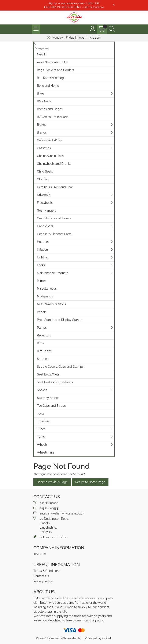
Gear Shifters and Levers (54, 218)
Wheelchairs (46, 452)
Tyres (41, 437)
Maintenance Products (53, 273)
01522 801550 (46, 503)
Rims (40, 343)
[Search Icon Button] (112, 29)
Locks (41, 265)
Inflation (42, 250)
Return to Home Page (90, 482)
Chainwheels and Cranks (54, 164)
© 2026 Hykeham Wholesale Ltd (59, 638)
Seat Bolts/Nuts (48, 374)
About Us (40, 554)
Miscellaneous (47, 289)
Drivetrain (44, 195)
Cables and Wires (49, 140)
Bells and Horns (48, 86)
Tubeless (43, 421)
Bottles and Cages (50, 109)
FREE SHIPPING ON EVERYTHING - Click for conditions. (74, 7)
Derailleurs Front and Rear (55, 187)
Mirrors (42, 281)
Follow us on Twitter (50, 537)
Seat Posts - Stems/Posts (55, 382)
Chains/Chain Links (50, 156)
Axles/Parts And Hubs (52, 62)
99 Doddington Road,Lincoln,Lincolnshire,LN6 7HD (51, 525)
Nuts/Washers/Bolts (51, 304)
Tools (41, 413)
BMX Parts (44, 101)
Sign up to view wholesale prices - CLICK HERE (74, 3)
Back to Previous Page (52, 482)
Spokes (42, 390)
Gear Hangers (47, 211)
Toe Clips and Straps (51, 406)
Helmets (43, 242)
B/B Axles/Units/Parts (53, 117)
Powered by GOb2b (98, 638)
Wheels (42, 445)
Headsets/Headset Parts (54, 234)
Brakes (42, 125)
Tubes (41, 429)
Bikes (41, 93)
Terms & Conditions (47, 571)
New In (42, 54)
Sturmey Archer (48, 398)
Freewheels (45, 203)
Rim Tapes (44, 351)
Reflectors (44, 335)
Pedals (42, 312)
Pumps (42, 328)
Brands (42, 132)
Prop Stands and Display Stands (60, 320)
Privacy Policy (43, 581)
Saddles (43, 359)
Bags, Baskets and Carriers (55, 70)
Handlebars (45, 226)
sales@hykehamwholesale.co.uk (59, 513)
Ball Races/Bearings (51, 78)
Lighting (43, 257)
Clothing (43, 179)
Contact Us (41, 576)
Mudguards (45, 296)
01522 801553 (46, 508)
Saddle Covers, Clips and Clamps (60, 367)
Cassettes (44, 148)
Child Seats (45, 171)
